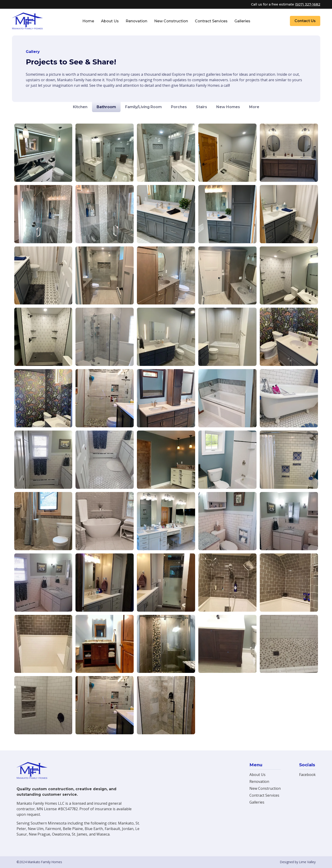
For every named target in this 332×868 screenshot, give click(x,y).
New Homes (228, 107)
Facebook (307, 775)
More (254, 107)
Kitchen (80, 107)
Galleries (242, 21)
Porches (179, 107)
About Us (110, 21)
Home (88, 21)
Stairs (202, 107)
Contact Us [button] (305, 21)
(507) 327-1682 (308, 4)
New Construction (171, 21)
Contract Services (211, 21)
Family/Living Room (143, 107)
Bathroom (106, 107)
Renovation (136, 21)
